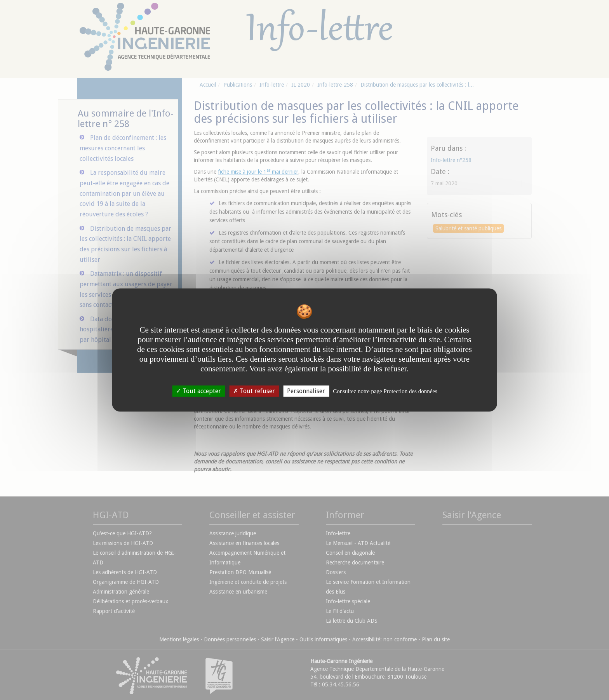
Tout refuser (254, 391)
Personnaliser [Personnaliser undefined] (306, 391)
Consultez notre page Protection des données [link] (385, 391)
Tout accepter (198, 391)
